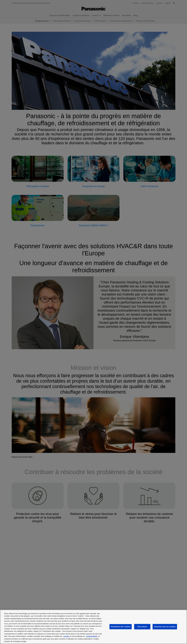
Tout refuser (142, 627)
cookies (66, 636)
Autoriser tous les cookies (165, 627)
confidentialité (92, 636)
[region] (94, 627)
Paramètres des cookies (121, 627)
